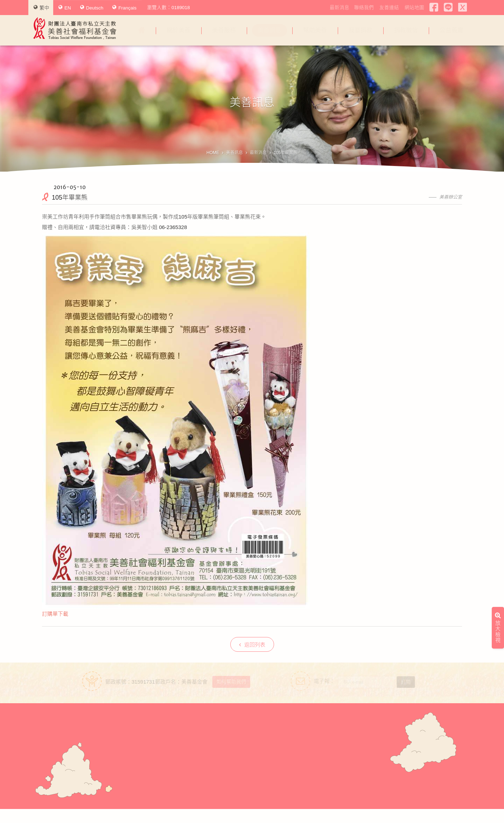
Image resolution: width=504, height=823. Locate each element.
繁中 (41, 8)
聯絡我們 (364, 8)
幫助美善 (315, 30)
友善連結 (389, 8)
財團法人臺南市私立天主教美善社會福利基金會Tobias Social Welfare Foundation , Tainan (75, 28)
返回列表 (252, 645)
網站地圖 (414, 8)
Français (124, 8)
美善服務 (224, 30)
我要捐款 (360, 30)
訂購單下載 (55, 614)
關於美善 (178, 30)
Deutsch (92, 8)
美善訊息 (269, 30)
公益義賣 (451, 30)
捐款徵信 (406, 30)
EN (65, 8)
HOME (213, 153)
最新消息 (339, 8)
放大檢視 (498, 469)
